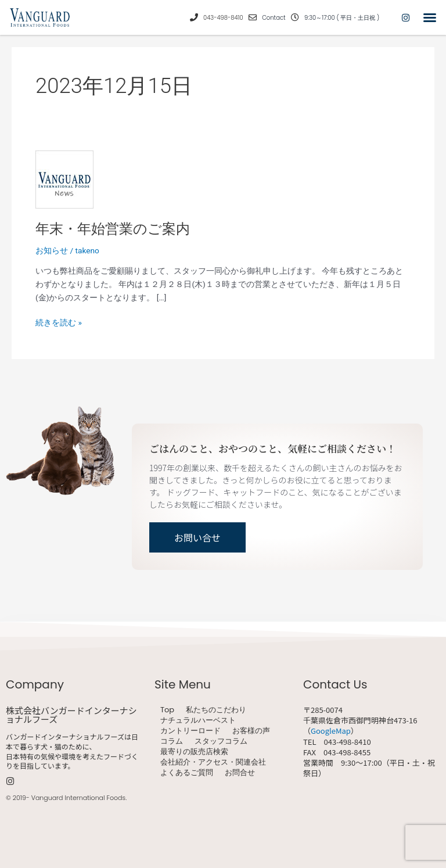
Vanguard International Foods (78, 798)
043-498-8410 (223, 18)
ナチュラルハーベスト (198, 720)
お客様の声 (251, 731)
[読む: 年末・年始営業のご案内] (64, 178)
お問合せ (240, 773)
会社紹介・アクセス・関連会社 (213, 762)
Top (167, 710)
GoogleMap (331, 731)
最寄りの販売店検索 (194, 752)
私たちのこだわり (216, 710)
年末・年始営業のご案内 (113, 229)
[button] (430, 17)
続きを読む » (59, 322)
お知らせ (52, 250)
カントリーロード (190, 731)
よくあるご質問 (187, 773)
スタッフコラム (221, 741)
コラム (172, 741)
